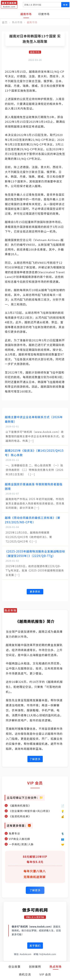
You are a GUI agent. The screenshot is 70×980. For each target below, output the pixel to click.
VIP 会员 (45, 974)
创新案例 (35, 967)
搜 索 (65, 5)
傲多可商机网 (35, 910)
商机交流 (25, 974)
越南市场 (26, 14)
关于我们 (35, 946)
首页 (5, 22)
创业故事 (14, 967)
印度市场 (44, 14)
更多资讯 (35, 591)
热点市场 (56, 967)
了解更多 (35, 759)
